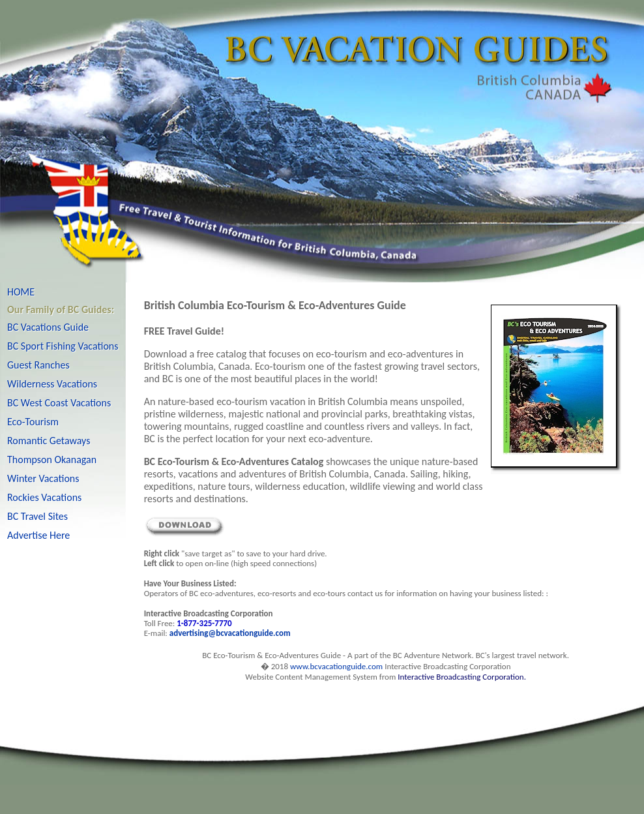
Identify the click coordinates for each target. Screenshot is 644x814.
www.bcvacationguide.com (336, 666)
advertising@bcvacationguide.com (230, 633)
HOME (21, 292)
